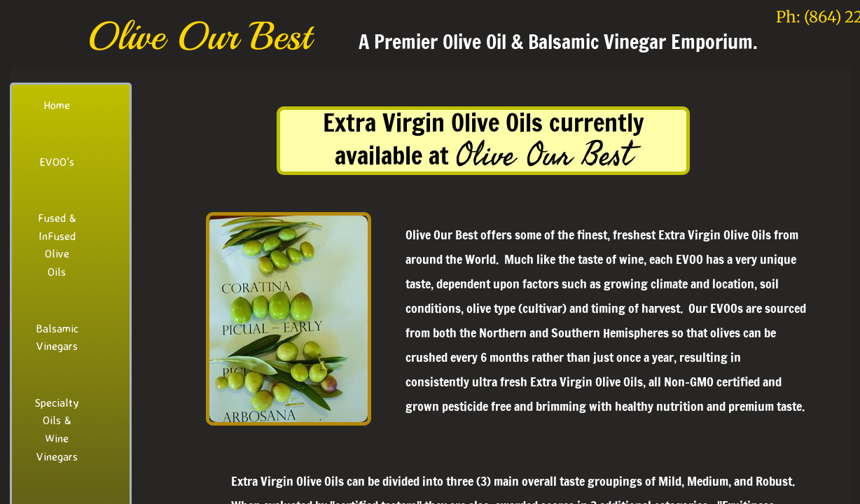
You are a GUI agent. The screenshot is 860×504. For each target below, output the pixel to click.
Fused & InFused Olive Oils (57, 245)
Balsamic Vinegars (57, 337)
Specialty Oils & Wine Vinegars (57, 429)
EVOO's (57, 162)
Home (57, 105)
